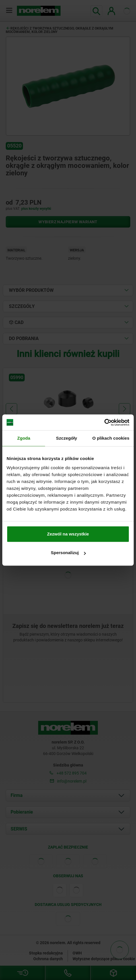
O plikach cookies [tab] (111, 438)
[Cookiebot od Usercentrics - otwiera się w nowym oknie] (104, 422)
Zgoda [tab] (24, 438)
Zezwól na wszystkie (68, 534)
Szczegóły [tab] (66, 438)
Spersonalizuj (68, 553)
